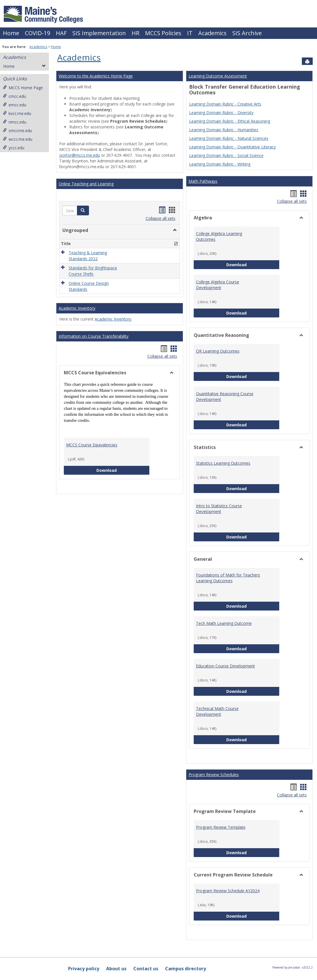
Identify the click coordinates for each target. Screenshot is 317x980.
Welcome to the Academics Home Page (96, 76)
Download (123, 470)
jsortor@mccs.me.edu (80, 155)
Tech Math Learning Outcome (224, 623)
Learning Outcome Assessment (218, 76)
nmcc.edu (15, 122)
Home (11, 33)
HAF (61, 33)
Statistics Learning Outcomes (223, 463)
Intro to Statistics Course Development (219, 509)
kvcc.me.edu (17, 113)
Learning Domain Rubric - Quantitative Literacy (232, 147)
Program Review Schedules (214, 775)
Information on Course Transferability (94, 336)
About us (116, 969)
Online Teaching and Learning (86, 184)
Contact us (146, 969)
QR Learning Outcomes (218, 351)
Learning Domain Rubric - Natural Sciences (229, 138)
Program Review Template (221, 827)
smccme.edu (17, 131)
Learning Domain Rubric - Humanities (224, 130)
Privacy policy (84, 969)
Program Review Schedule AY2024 (228, 891)
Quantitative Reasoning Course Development (225, 396)
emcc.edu (15, 105)
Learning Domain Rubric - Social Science (226, 155)
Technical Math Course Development (217, 711)
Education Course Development (225, 666)
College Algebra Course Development (218, 285)
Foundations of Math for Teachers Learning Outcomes (228, 578)
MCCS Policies (163, 33)
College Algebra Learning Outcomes (219, 236)
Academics (212, 33)
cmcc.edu (14, 96)
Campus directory (186, 969)
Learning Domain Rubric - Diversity (221, 113)
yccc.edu (14, 148)
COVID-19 (37, 33)
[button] (83, 210)
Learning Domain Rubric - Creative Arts (225, 104)
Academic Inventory (77, 308)
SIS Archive (247, 33)
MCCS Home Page (23, 88)
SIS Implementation (99, 33)
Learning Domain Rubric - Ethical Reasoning (230, 121)
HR (135, 33)
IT (190, 33)
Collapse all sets (161, 218)
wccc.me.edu (18, 139)
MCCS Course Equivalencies (92, 445)
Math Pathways (203, 181)
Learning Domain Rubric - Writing (220, 164)
